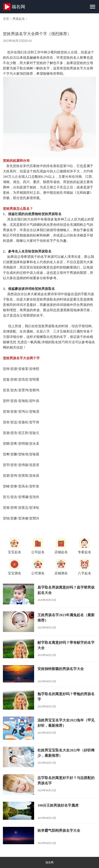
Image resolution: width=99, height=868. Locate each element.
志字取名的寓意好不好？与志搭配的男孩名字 (66, 780)
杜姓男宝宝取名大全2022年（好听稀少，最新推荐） (66, 753)
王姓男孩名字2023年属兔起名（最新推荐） (66, 618)
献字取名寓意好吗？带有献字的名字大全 (66, 645)
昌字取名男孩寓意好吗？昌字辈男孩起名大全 (66, 590)
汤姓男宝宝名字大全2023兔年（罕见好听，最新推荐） (66, 723)
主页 (6, 19)
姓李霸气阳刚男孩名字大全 (59, 831)
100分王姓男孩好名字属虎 (58, 805)
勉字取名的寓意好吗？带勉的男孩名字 (66, 697)
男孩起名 (19, 19)
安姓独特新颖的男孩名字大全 (61, 669)
